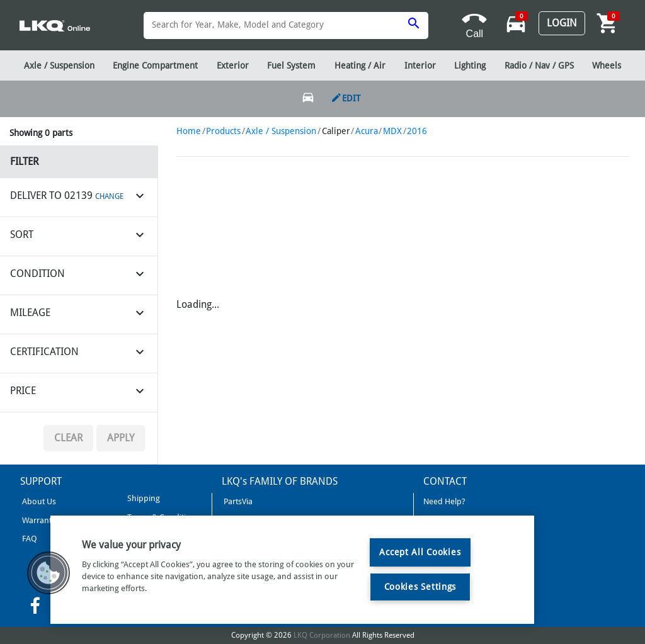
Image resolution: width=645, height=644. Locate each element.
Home (189, 131)
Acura (367, 131)
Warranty (38, 520)
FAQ (29, 539)
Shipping (143, 498)
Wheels (607, 65)
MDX (392, 131)
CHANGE (109, 196)
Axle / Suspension (281, 131)
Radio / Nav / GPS (539, 65)
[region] (292, 570)
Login (562, 23)
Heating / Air (360, 65)
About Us (38, 501)
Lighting (470, 65)
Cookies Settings (420, 587)
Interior (420, 65)
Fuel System (291, 65)
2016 (417, 131)
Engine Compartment (155, 65)
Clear (68, 438)
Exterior (233, 65)
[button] (49, 573)
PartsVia (237, 501)
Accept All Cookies (420, 552)
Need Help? (444, 501)
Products (223, 131)
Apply (121, 438)
